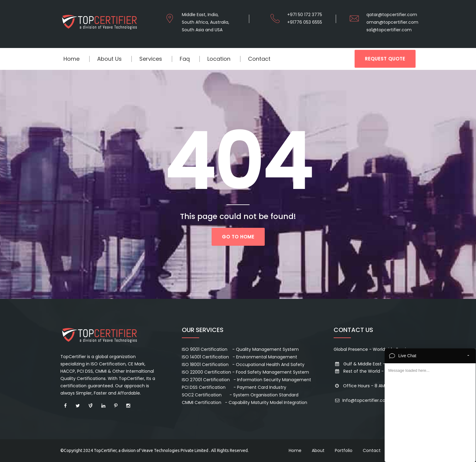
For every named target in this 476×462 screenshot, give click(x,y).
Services (151, 59)
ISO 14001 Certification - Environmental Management (240, 357)
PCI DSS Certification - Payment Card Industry (234, 387)
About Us (109, 59)
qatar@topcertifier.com (392, 15)
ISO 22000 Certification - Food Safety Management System (245, 372)
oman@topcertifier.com (392, 22)
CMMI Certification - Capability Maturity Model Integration (245, 402)
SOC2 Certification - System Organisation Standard (240, 395)
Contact (259, 59)
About (318, 450)
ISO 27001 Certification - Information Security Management (246, 380)
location (219, 59)
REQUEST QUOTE (385, 59)
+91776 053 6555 (305, 22)
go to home (238, 237)
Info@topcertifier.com (362, 400)
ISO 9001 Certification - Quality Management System (240, 349)
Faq (185, 59)
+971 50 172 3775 (305, 15)
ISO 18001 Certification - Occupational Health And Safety (243, 364)
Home (71, 59)
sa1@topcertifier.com (389, 30)
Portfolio (344, 450)
